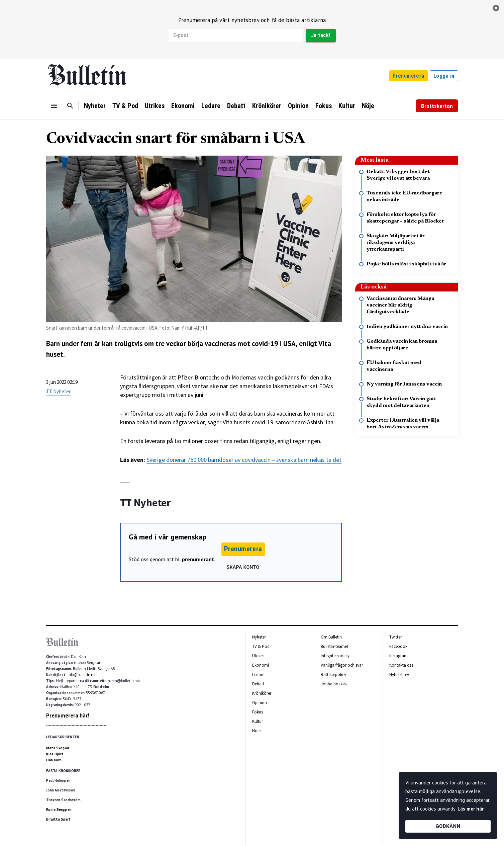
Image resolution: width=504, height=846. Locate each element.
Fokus (324, 106)
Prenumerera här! (68, 715)
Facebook (398, 646)
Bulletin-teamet (334, 646)
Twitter (395, 637)
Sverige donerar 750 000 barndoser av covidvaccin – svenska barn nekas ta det (244, 460)
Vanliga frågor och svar (342, 665)
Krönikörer (267, 106)
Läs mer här (471, 809)
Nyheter (95, 106)
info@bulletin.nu (81, 675)
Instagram (398, 656)
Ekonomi (183, 106)
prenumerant (198, 559)
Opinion (298, 106)
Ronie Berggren (59, 810)
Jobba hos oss (334, 684)
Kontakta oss (401, 665)
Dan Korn (54, 760)
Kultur (347, 106)
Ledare (211, 106)
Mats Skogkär (58, 748)
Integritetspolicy (335, 656)
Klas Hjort (55, 754)
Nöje (368, 106)
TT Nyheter (58, 391)
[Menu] (54, 106)
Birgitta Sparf (58, 819)
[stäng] (496, 8)
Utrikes (155, 106)
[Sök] (70, 106)
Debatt (236, 106)
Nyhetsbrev (399, 674)
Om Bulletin (331, 637)
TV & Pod (125, 106)
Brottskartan (437, 106)
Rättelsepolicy (333, 674)
